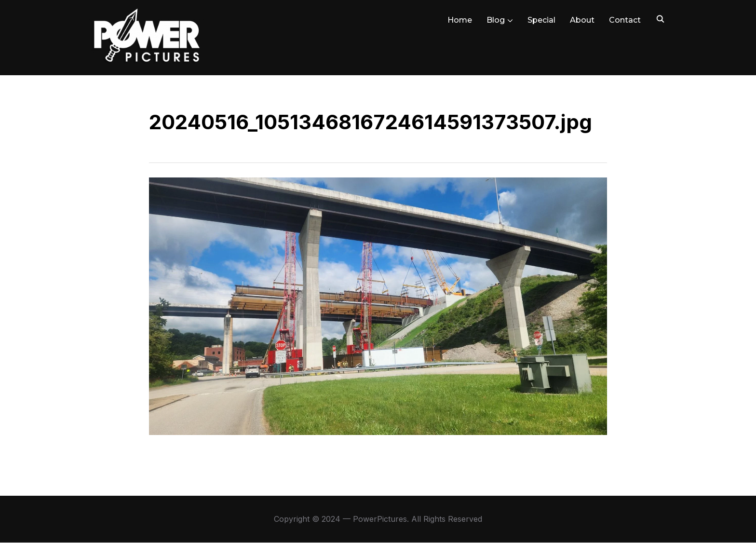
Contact (625, 20)
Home (460, 20)
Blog (496, 20)
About (582, 20)
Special (541, 20)
